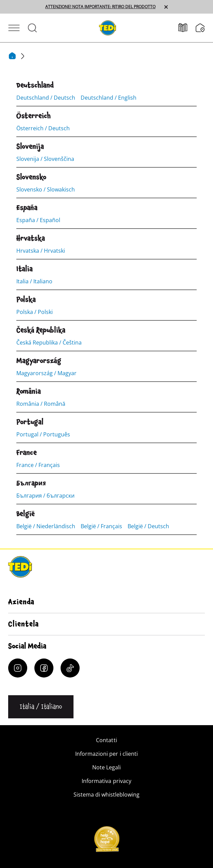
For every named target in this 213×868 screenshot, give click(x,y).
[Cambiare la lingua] (41, 707)
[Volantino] (187, 28)
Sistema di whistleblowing (106, 795)
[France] (27, 453)
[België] (26, 514)
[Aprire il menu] (14, 28)
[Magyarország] (39, 361)
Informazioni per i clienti (106, 754)
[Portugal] (30, 422)
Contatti (106, 740)
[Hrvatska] (31, 238)
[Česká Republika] (41, 330)
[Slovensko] (31, 177)
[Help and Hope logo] (106, 841)
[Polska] (26, 300)
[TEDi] (108, 27)
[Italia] (24, 269)
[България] (31, 483)
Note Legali (106, 767)
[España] (27, 208)
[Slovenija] (30, 147)
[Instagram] (18, 668)
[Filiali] (200, 28)
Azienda (21, 602)
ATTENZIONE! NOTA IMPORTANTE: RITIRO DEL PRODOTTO (100, 7)
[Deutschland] (35, 85)
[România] (29, 391)
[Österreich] (34, 116)
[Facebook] (44, 668)
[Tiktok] (70, 668)
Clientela (23, 624)
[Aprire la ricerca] (32, 28)
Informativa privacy (106, 781)
